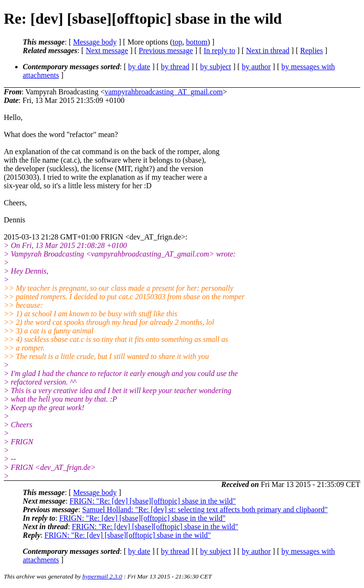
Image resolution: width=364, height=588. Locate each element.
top (177, 42)
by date (139, 67)
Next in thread (268, 51)
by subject (215, 67)
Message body (95, 42)
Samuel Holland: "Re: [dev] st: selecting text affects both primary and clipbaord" (205, 510)
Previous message (166, 51)
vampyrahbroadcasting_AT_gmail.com (164, 92)
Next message (107, 51)
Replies (311, 51)
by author (256, 67)
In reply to (220, 51)
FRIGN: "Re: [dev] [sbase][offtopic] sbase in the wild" (153, 501)
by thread (175, 67)
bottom (196, 42)
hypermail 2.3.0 (102, 576)
